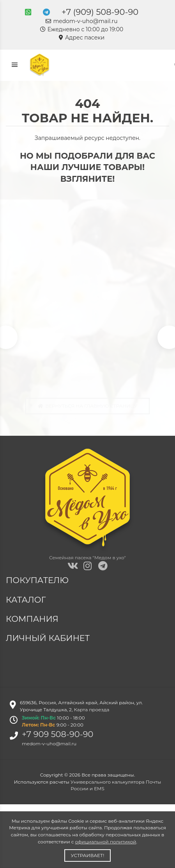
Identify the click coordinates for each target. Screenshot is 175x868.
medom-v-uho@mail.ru (81, 21)
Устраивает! (88, 855)
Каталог (27, 600)
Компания (33, 619)
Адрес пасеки (82, 38)
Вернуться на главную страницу (87, 406)
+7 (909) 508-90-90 (100, 12)
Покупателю (38, 580)
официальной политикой (106, 842)
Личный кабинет (49, 638)
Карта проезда (92, 710)
